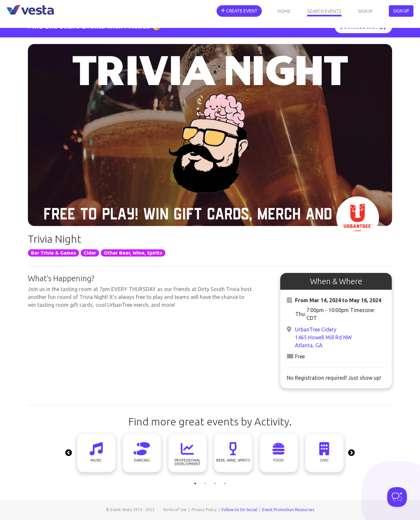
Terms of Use (175, 510)
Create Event (239, 11)
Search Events (324, 11)
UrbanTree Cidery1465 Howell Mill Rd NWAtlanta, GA (323, 337)
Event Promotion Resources (288, 510)
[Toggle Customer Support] (397, 497)
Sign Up (401, 11)
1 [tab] (195, 484)
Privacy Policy (204, 510)
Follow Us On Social (239, 510)
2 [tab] (205, 484)
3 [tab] (215, 484)
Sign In (365, 11)
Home (284, 11)
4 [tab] (225, 484)
